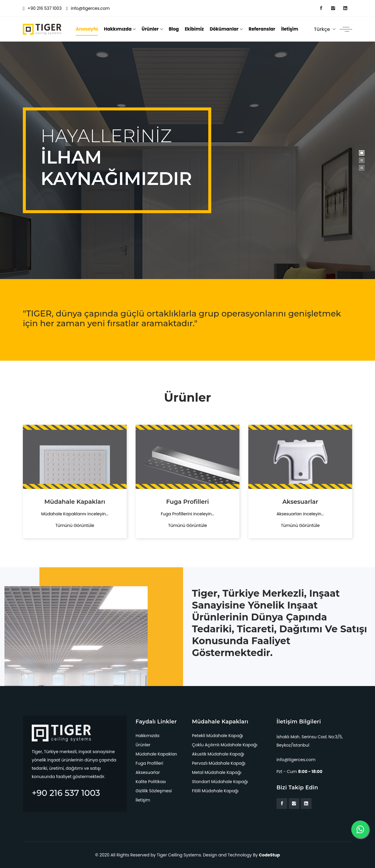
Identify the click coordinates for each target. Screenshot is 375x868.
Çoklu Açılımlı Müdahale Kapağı (225, 745)
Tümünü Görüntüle (75, 525)
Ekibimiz (194, 29)
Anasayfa (87, 29)
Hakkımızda (118, 29)
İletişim (290, 29)
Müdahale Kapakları (156, 754)
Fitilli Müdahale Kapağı (215, 791)
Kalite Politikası (151, 782)
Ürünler (150, 29)
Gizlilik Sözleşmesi (154, 791)
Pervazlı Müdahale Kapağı (219, 763)
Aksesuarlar (148, 772)
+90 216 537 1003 (42, 8)
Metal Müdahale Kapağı (217, 772)
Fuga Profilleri (149, 763)
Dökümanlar (224, 29)
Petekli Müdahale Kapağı (217, 736)
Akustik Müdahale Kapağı (218, 754)
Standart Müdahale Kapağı (220, 782)
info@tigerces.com (88, 8)
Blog (174, 29)
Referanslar (262, 29)
